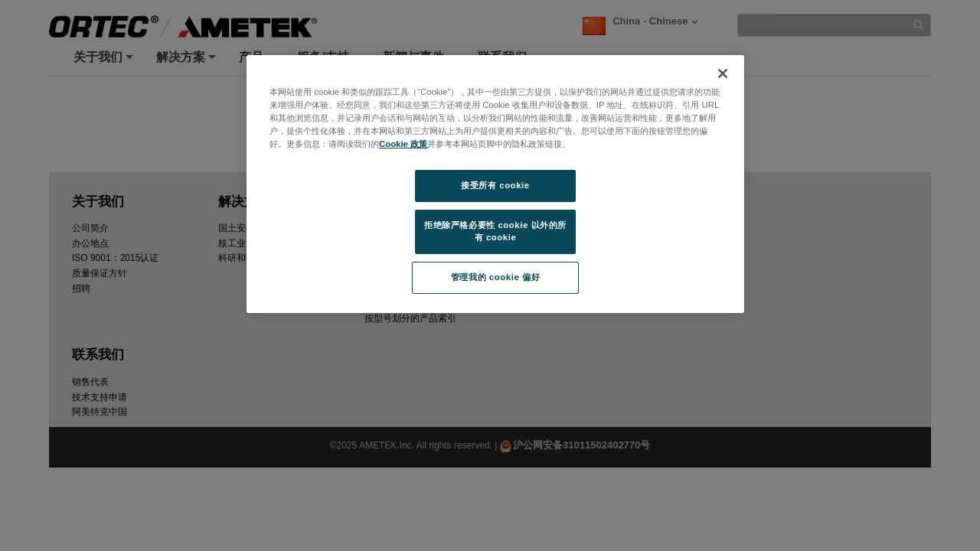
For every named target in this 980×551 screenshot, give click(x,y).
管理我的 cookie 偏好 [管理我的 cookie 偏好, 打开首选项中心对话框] (495, 277)
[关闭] (723, 73)
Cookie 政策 (403, 144)
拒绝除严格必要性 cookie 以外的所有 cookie (495, 231)
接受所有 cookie (495, 185)
